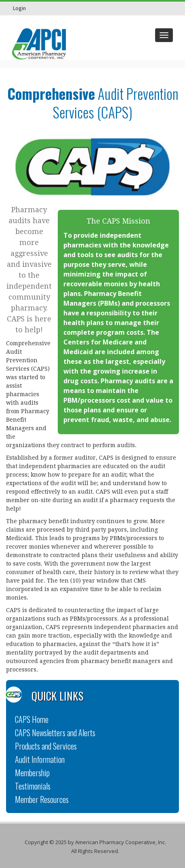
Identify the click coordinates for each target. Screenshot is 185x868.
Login (19, 8)
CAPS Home (32, 719)
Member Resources (42, 799)
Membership (32, 773)
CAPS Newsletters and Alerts (55, 733)
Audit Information (40, 759)
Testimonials (33, 786)
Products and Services (46, 746)
